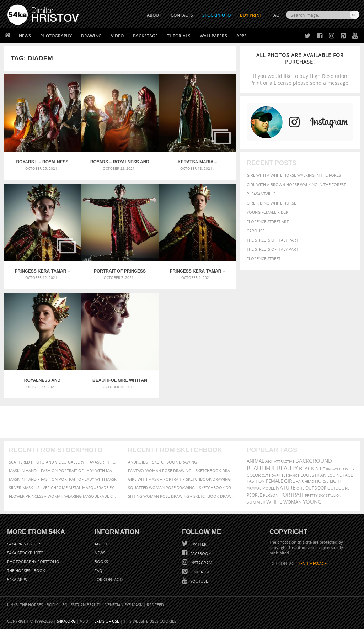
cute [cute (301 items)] (266, 475)
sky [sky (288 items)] (322, 495)
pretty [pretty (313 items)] (311, 495)
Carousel (257, 231)
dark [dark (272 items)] (276, 475)
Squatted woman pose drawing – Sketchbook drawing (182, 488)
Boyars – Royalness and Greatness (120, 162)
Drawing (91, 36)
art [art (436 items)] (269, 461)
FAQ (275, 15)
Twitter (198, 544)
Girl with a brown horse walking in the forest (296, 184)
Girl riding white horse (271, 203)
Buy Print (251, 15)
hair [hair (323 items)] (300, 481)
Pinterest (199, 572)
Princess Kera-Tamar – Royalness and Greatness (197, 271)
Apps (242, 36)
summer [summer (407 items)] (256, 502)
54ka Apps (17, 579)
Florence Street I (265, 258)
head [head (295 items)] (309, 482)
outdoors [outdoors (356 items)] (338, 488)
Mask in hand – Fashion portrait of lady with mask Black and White (63, 471)
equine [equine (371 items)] (334, 475)
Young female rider (267, 212)
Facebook (200, 553)
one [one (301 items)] (300, 488)
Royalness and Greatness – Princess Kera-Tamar (42, 380)
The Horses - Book (26, 570)
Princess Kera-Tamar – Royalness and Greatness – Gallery (42, 271)
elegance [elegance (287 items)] (290, 475)
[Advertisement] (183, 422)
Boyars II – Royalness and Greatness (42, 162)
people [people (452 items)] (254, 495)
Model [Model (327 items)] (269, 488)
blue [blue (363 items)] (320, 469)
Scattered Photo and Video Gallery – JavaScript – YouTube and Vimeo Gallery (63, 462)
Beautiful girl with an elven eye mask (120, 380)
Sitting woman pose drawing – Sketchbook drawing (182, 496)
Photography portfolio (33, 562)
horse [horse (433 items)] (322, 481)
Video (117, 36)
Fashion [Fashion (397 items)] (256, 481)
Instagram (201, 563)
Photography (56, 36)
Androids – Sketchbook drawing (162, 462)
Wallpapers (213, 36)
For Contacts (109, 579)
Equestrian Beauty (82, 605)
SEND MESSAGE (312, 563)
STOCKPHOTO (216, 15)
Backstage (145, 36)
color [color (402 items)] (254, 475)
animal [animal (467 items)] (255, 461)
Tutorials (179, 36)
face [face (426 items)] (348, 475)
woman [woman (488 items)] (293, 502)
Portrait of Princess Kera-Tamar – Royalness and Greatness (120, 271)
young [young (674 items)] (312, 502)
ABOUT (154, 15)
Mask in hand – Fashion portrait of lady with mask (63, 479)
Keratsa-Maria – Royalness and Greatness (197, 162)
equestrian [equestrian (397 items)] (313, 475)
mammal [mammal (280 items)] (254, 488)
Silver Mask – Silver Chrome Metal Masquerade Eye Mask (63, 488)
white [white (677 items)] (274, 502)
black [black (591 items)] (307, 468)
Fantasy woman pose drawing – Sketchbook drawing (182, 471)
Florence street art (268, 221)
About (101, 544)
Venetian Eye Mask (124, 605)
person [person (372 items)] (271, 495)
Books (101, 562)
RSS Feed (155, 605)
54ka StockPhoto (25, 553)
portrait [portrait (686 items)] (292, 495)
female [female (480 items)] (274, 481)
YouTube (199, 581)
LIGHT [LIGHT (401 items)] (336, 481)
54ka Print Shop (24, 544)
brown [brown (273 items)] (332, 469)
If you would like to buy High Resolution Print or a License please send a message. (300, 69)
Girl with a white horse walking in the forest (295, 175)
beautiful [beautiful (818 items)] (261, 468)
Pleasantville (261, 194)
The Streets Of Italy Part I (274, 249)
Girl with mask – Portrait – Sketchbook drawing (179, 479)
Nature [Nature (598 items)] (286, 488)
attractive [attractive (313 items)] (284, 461)
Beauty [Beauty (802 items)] (287, 468)
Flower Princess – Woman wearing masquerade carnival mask (63, 496)
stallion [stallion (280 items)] (334, 495)
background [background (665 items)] (314, 461)
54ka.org (66, 621)
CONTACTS (182, 15)
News (25, 36)
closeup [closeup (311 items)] (347, 469)
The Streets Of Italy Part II (274, 240)
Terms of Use (106, 621)
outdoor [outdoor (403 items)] (316, 488)
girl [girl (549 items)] (289, 481)
